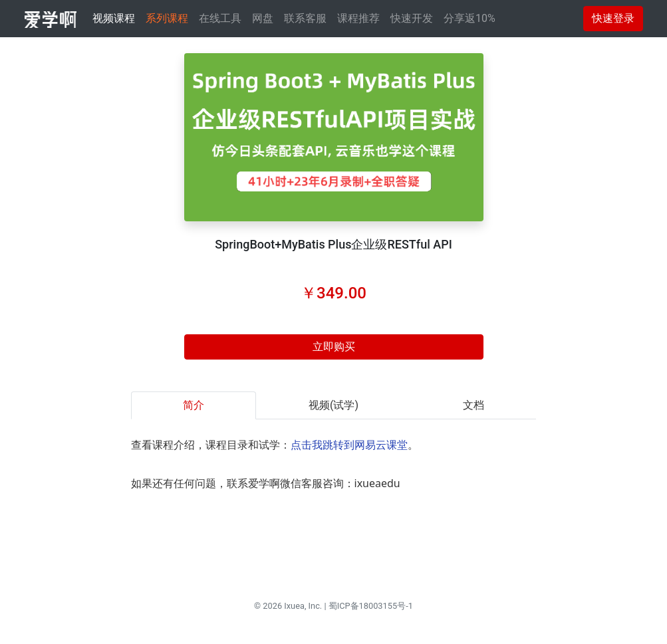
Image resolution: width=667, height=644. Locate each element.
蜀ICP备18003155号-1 (371, 606)
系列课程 (167, 18)
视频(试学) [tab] (333, 405)
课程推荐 (358, 18)
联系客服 (305, 18)
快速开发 (412, 18)
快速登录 (613, 18)
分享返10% (469, 18)
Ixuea (294, 606)
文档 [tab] (473, 405)
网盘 (263, 18)
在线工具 (220, 18)
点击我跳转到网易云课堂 (349, 445)
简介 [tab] (194, 405)
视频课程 (114, 18)
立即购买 (334, 347)
